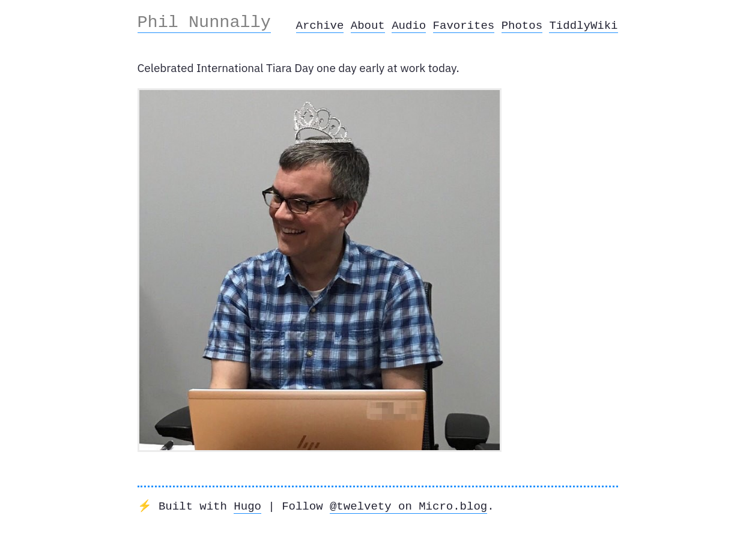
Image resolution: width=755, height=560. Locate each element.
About (368, 26)
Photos (522, 26)
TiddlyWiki (583, 26)
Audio (409, 26)
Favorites (464, 26)
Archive (320, 26)
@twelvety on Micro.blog (408, 507)
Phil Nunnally (204, 22)
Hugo (247, 507)
